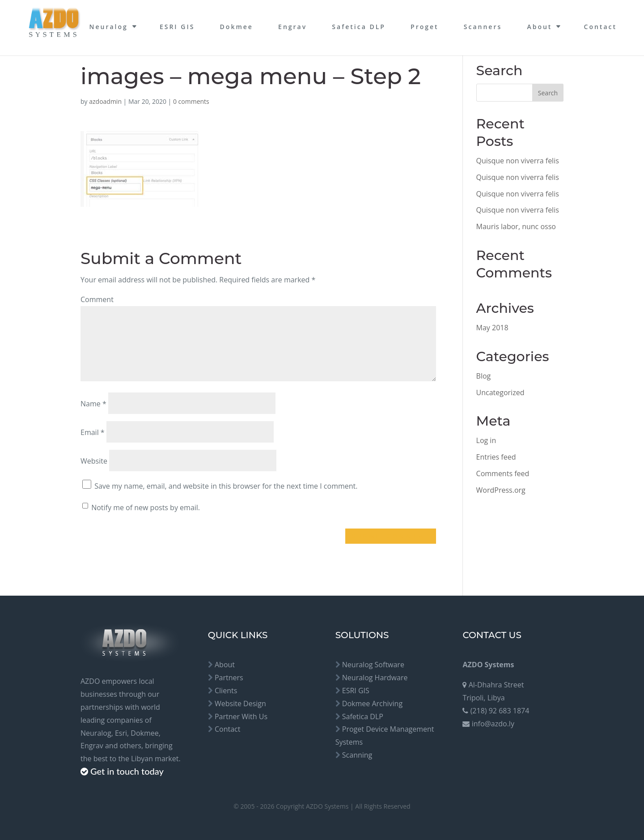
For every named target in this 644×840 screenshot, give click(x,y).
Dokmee (237, 27)
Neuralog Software (373, 665)
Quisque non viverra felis (518, 161)
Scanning (357, 755)
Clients (226, 691)
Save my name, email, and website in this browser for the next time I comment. (226, 486)
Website (94, 461)
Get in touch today (127, 771)
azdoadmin (105, 101)
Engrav (292, 27)
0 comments (191, 101)
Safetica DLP (359, 27)
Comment (97, 299)
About (539, 27)
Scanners (483, 27)
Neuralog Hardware (375, 678)
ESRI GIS (177, 27)
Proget (425, 27)
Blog (484, 376)
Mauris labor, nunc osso (516, 226)
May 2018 (492, 328)
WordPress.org (501, 490)
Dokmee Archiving (372, 704)
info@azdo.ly (493, 724)
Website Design (240, 704)
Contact (600, 27)
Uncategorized (500, 392)
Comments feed (503, 473)
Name (93, 404)
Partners (229, 678)
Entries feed (496, 457)
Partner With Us (241, 716)
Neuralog (108, 27)
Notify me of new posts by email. (146, 507)
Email (93, 432)
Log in (486, 440)
